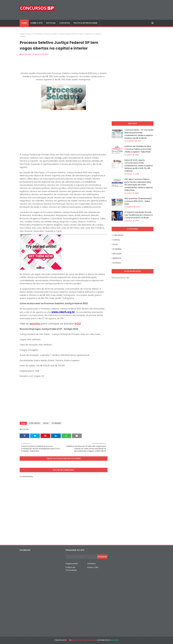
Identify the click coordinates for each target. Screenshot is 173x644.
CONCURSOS (34, 423)
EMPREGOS (117, 258)
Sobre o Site (93, 567)
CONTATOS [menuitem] (65, 23)
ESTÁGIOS (117, 263)
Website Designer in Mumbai (84, 640)
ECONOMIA (37, 34)
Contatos (91, 564)
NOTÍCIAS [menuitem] (51, 23)
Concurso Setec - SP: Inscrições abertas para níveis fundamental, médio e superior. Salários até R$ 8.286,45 (139, 134)
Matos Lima (26, 54)
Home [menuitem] (24, 23)
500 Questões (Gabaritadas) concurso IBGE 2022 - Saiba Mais (138, 201)
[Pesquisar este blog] (81, 557)
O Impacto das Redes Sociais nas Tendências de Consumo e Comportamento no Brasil (139, 215)
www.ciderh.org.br (63, 312)
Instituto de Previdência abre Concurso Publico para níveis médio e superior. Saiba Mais (138, 149)
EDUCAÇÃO (117, 254)
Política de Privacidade (71, 569)
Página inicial (26, 34)
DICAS (46, 423)
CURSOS (116, 240)
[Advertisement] (64, 130)
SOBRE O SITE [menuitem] (37, 23)
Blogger (115, 640)
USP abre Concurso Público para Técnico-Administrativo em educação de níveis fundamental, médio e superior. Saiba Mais (139, 185)
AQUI (78, 324)
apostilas (35, 324)
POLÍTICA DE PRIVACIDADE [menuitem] (86, 23)
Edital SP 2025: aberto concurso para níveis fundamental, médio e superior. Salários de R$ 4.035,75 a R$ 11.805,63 (139, 166)
